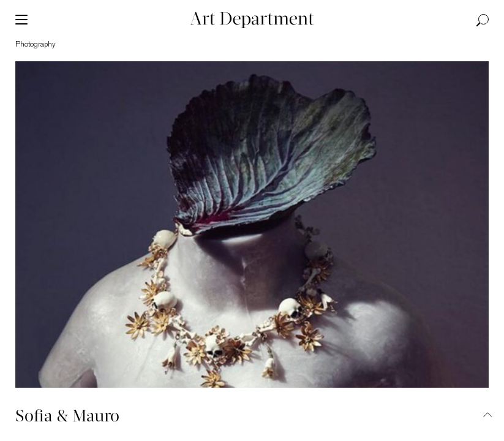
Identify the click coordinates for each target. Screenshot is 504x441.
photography (36, 44)
